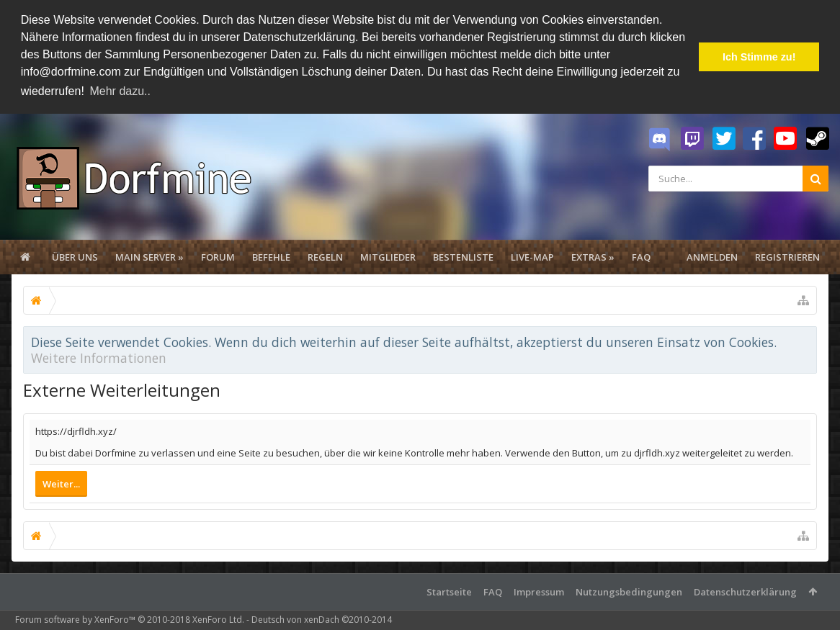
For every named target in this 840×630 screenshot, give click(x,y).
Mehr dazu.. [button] (120, 91)
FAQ (641, 257)
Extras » (593, 257)
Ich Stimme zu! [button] (759, 57)
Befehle (271, 257)
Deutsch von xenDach (322, 620)
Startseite (449, 592)
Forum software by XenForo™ (130, 620)
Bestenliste (463, 257)
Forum (218, 257)
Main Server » (149, 257)
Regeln (325, 257)
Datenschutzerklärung (745, 592)
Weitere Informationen (99, 358)
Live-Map (532, 257)
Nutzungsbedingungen (629, 592)
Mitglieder (388, 257)
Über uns (75, 257)
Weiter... (61, 484)
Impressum (539, 592)
